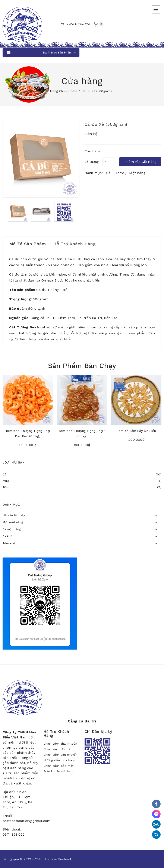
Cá (82, 474)
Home (73, 91)
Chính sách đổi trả (57, 749)
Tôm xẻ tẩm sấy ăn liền (136, 431)
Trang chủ (57, 91)
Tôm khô (9, 543)
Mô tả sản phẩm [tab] (27, 244)
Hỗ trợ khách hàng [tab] (74, 244)
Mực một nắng (13, 522)
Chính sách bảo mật (59, 766)
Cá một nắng (12, 529)
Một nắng (137, 173)
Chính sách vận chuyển (61, 755)
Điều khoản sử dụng (59, 771)
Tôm (82, 487)
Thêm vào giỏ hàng (140, 162)
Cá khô (7, 536)
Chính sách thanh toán (60, 744)
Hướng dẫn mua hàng (60, 760)
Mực (82, 481)
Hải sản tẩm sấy (14, 515)
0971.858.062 (14, 834)
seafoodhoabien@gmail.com (27, 821)
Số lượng (92, 162)
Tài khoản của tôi (75, 24)
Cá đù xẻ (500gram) (106, 124)
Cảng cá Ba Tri (82, 721)
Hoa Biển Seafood (57, 859)
